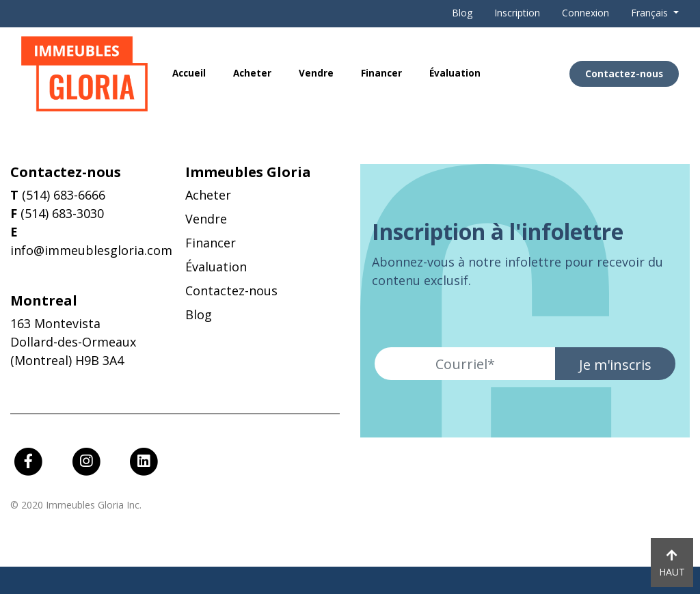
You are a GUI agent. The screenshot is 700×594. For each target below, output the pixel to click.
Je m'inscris (615, 365)
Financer (381, 73)
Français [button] (651, 13)
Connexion (585, 13)
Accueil (189, 73)
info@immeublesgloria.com (91, 250)
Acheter (252, 73)
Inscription (517, 13)
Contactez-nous (624, 74)
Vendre (316, 73)
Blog (462, 13)
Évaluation (455, 73)
